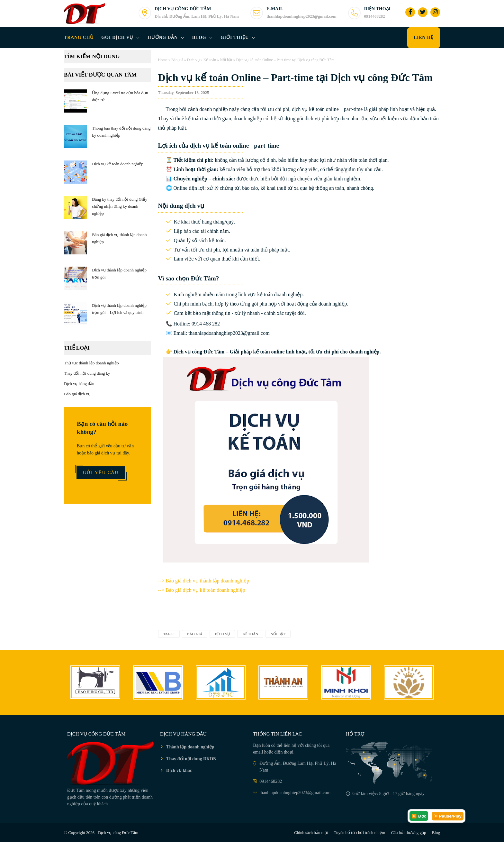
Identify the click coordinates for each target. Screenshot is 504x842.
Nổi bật (226, 60)
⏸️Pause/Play (448, 816)
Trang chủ (79, 37)
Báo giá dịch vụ (77, 394)
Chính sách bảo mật (311, 833)
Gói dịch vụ (117, 37)
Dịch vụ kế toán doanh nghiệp (118, 164)
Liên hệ (424, 37)
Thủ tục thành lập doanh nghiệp (91, 363)
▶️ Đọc (419, 816)
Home (163, 60)
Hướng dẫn (163, 37)
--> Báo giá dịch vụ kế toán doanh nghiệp (202, 590)
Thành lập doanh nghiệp (190, 747)
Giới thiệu (235, 37)
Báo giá (177, 60)
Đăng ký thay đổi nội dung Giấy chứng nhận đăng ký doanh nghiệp (120, 206)
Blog (199, 37)
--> (204, 581)
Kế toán (210, 60)
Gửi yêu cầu (101, 473)
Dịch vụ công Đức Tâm (118, 833)
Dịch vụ (193, 60)
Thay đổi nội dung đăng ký (87, 373)
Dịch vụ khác (179, 770)
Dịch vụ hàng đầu (79, 384)
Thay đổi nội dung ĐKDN (191, 759)
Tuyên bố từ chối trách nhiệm (360, 833)
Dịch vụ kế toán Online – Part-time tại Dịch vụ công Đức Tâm (296, 78)
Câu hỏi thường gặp (409, 833)
